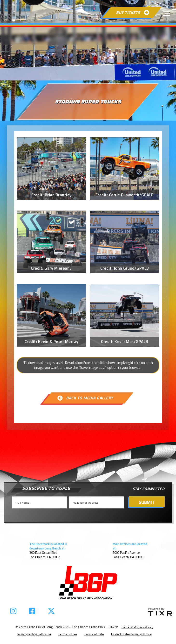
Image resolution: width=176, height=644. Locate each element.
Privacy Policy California (34, 634)
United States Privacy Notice (131, 634)
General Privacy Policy (137, 627)
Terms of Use (68, 634)
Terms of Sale (94, 634)
